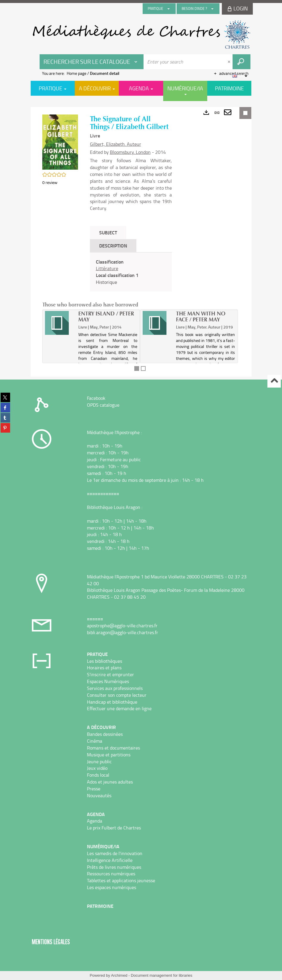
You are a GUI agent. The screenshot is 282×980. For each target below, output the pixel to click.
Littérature (107, 268)
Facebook (96, 398)
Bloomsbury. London (130, 152)
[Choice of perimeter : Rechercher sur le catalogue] (92, 62)
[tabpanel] (131, 272)
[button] (60, 141)
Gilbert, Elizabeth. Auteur (116, 144)
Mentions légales (51, 942)
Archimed (119, 975)
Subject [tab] (108, 232)
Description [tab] (113, 246)
